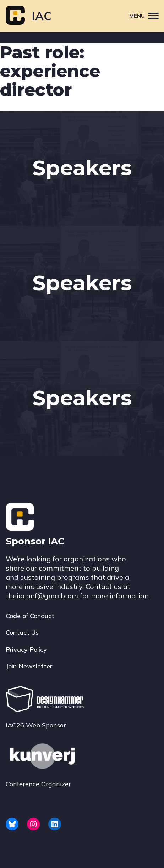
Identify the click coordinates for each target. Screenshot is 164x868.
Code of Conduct (30, 616)
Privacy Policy (26, 649)
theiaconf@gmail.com (42, 596)
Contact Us (22, 632)
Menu (147, 15)
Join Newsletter (29, 666)
